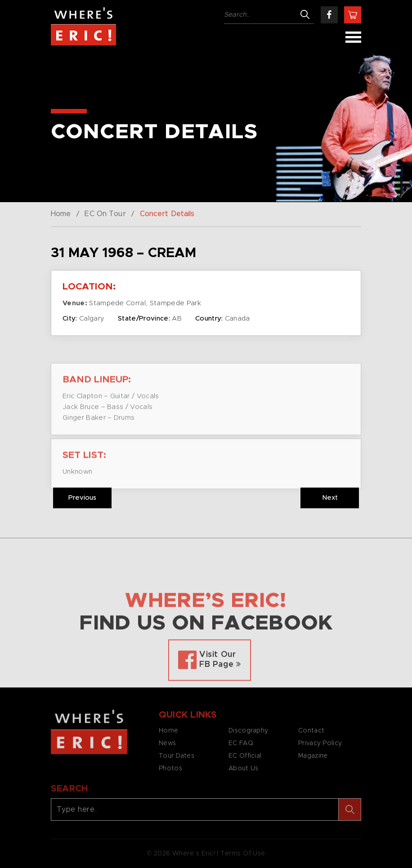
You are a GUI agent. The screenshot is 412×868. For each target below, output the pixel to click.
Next (330, 498)
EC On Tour (105, 214)
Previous (82, 498)
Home (61, 214)
